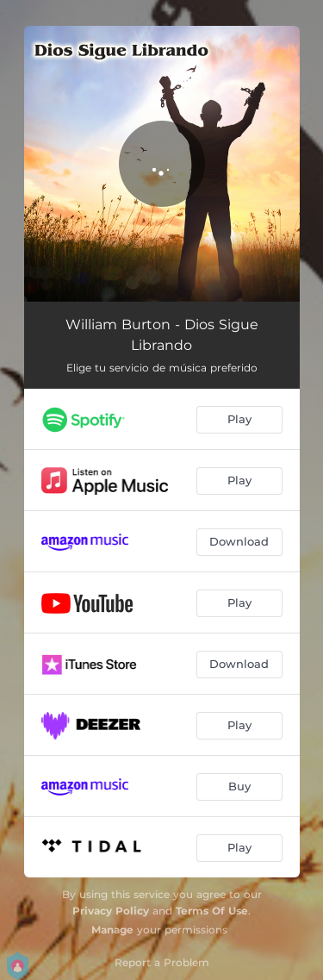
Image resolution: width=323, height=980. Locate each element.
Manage (112, 930)
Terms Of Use (212, 911)
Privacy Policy (111, 911)
